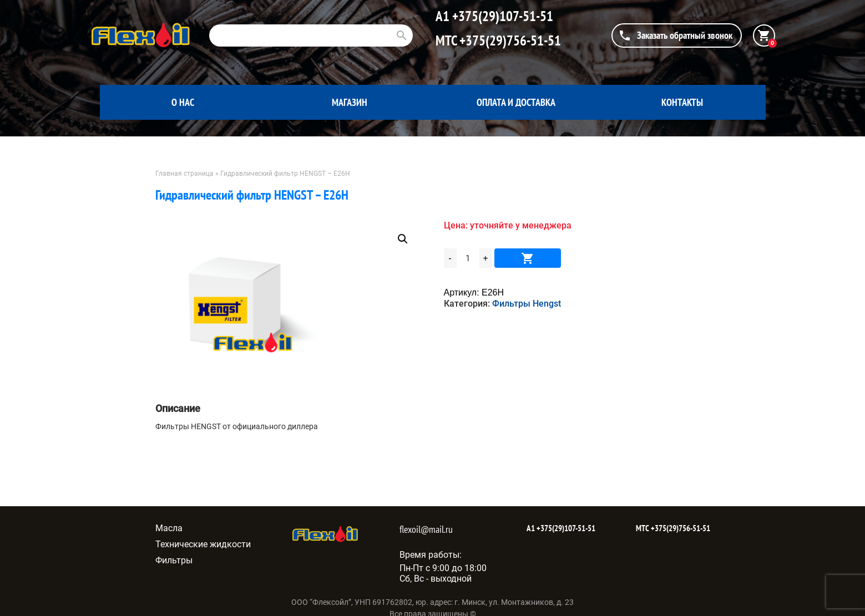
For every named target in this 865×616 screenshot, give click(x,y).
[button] (403, 239)
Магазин (350, 102)
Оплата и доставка (516, 102)
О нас (183, 102)
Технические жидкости (203, 544)
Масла (169, 528)
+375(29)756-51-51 (509, 40)
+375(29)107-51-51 (501, 16)
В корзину (528, 258)
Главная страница (184, 174)
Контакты (682, 102)
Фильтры (174, 560)
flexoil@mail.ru (426, 529)
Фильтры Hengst (527, 304)
